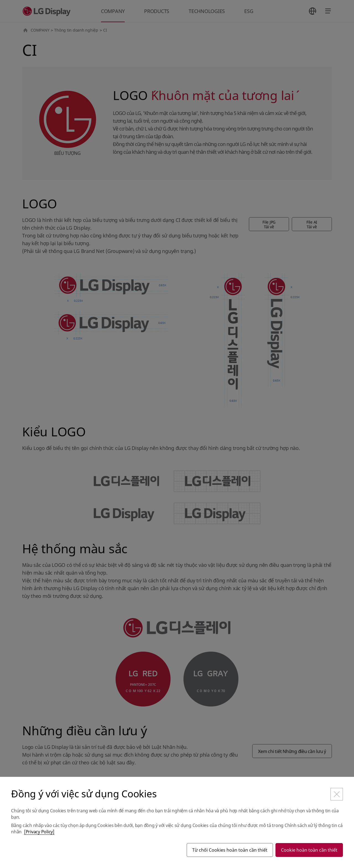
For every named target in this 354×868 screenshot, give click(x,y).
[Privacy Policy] (39, 832)
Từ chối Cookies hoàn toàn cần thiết (230, 850)
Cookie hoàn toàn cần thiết (309, 850)
